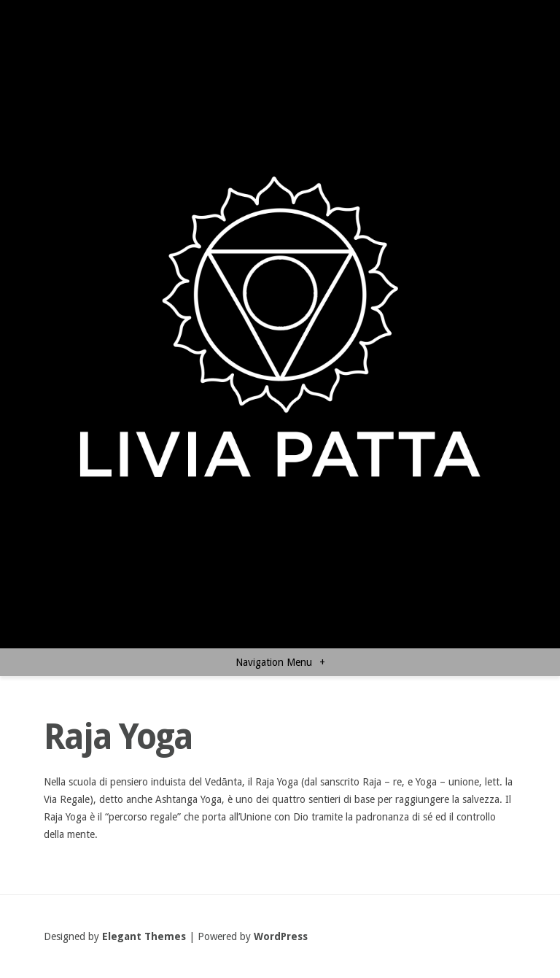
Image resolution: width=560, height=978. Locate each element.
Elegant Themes (144, 936)
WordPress (281, 936)
